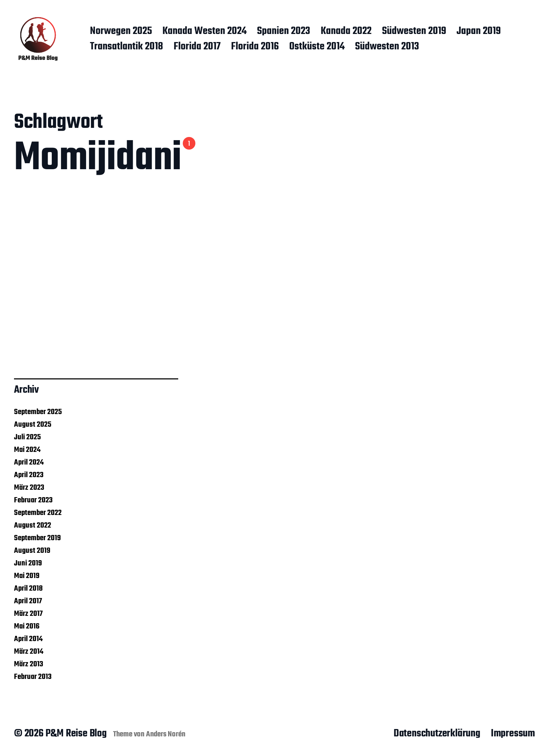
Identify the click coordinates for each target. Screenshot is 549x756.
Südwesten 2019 (414, 32)
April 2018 (28, 589)
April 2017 (28, 601)
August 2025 (33, 425)
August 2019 (32, 551)
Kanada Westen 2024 (204, 32)
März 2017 (28, 614)
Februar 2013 (33, 677)
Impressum (513, 734)
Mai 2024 (27, 450)
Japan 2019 (479, 32)
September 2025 (38, 412)
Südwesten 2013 (387, 47)
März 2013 (29, 664)
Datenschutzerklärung (437, 734)
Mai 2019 (27, 576)
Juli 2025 (27, 437)
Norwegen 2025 (121, 32)
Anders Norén (166, 734)
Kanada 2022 (346, 32)
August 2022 (33, 525)
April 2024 (29, 462)
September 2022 (38, 513)
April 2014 (28, 639)
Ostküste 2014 (317, 47)
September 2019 (37, 538)
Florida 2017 (197, 47)
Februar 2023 (33, 500)
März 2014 (29, 652)
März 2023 (29, 488)
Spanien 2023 (284, 32)
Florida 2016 (255, 47)
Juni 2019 (28, 563)
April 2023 (29, 475)
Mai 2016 (27, 626)
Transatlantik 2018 (127, 47)
